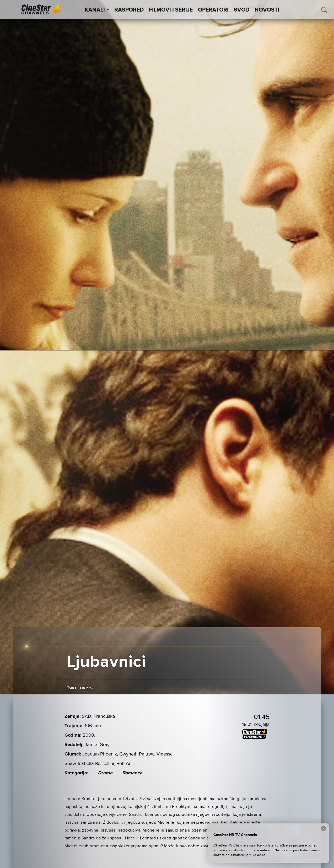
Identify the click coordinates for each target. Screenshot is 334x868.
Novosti (267, 10)
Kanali (97, 10)
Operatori (213, 10)
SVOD (242, 10)
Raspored (129, 10)
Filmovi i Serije (171, 10)
